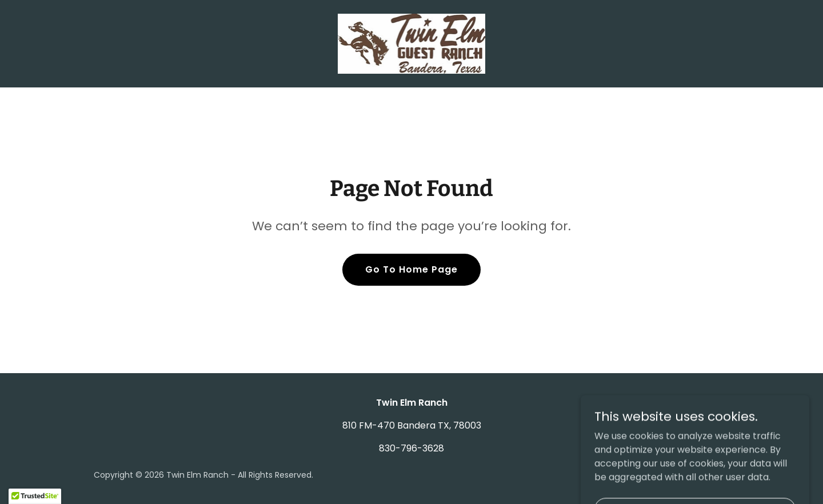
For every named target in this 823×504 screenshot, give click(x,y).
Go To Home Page (411, 269)
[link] (412, 43)
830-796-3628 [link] (411, 448)
